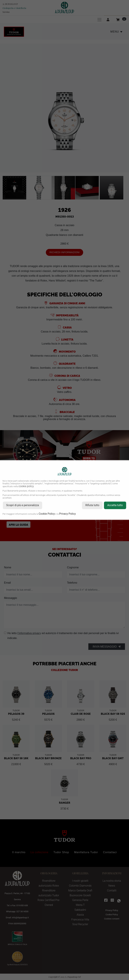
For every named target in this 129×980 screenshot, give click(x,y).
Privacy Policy (67, 514)
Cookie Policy (47, 514)
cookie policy (26, 486)
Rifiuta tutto (92, 505)
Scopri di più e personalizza (23, 505)
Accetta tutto (115, 505)
